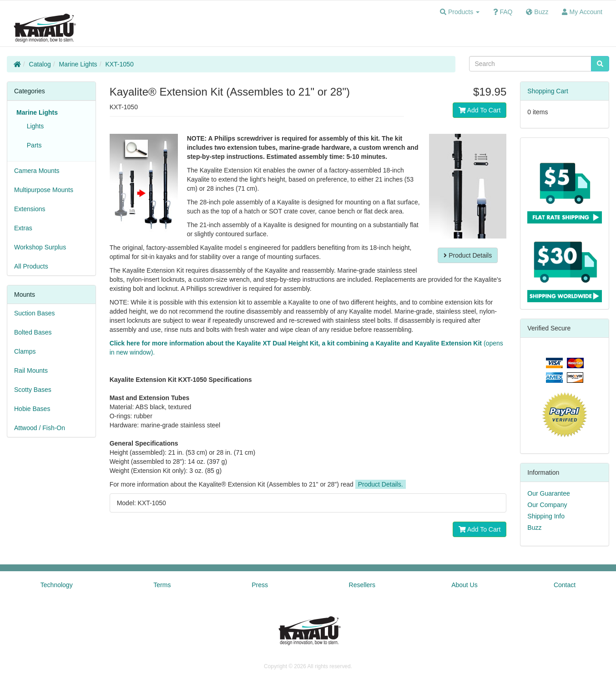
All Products (31, 266)
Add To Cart (480, 110)
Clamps (25, 351)
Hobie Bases (32, 409)
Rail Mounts (31, 370)
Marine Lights (78, 64)
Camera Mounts (37, 171)
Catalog (40, 64)
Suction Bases (35, 313)
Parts (32, 145)
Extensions (30, 209)
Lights (33, 126)
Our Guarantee (548, 493)
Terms (162, 585)
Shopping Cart (548, 91)
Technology (57, 585)
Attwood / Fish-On (40, 428)
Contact (565, 585)
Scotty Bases (33, 390)
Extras (23, 228)
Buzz (534, 528)
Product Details (468, 255)
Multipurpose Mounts (44, 190)
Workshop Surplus (40, 247)
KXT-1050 (119, 64)
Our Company (547, 505)
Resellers (362, 585)
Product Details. (381, 484)
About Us (465, 585)
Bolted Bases (33, 332)
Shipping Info (546, 516)
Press (260, 585)
